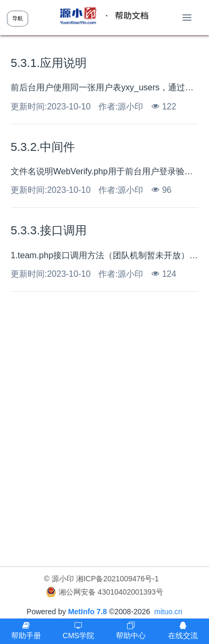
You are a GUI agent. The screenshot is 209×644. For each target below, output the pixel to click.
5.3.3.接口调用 (49, 230)
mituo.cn (168, 612)
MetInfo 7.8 (87, 612)
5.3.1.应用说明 (49, 63)
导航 (18, 18)
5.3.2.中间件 (43, 147)
